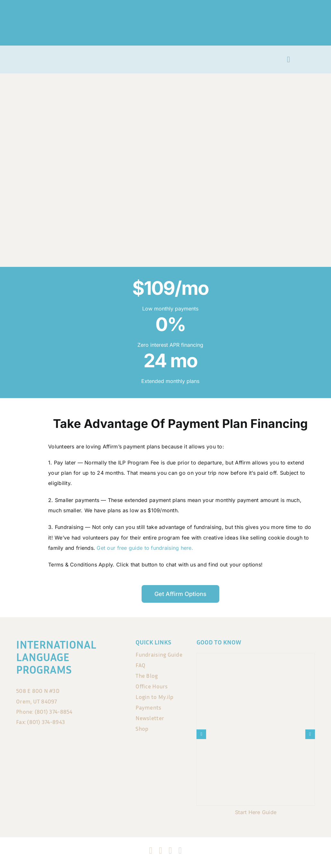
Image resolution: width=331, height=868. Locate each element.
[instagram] (161, 851)
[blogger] (180, 851)
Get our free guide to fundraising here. (145, 548)
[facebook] (151, 851)
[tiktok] (170, 851)
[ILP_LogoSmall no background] (33, 55)
